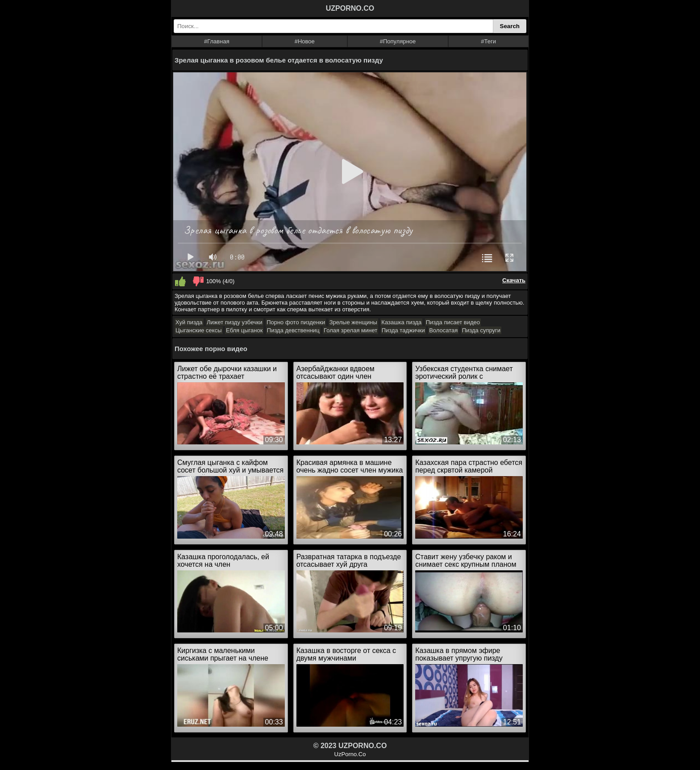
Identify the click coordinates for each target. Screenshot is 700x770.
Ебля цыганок (244, 330)
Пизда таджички (403, 330)
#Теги (488, 41)
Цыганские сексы (199, 330)
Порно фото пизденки (296, 322)
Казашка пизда (401, 322)
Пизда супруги (481, 330)
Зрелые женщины (353, 322)
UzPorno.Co (350, 754)
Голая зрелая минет (350, 330)
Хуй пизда (189, 322)
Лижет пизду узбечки (235, 322)
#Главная (217, 41)
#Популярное (398, 41)
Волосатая (443, 330)
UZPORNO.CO (350, 8)
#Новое (305, 41)
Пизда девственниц (293, 330)
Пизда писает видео (453, 322)
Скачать (514, 280)
